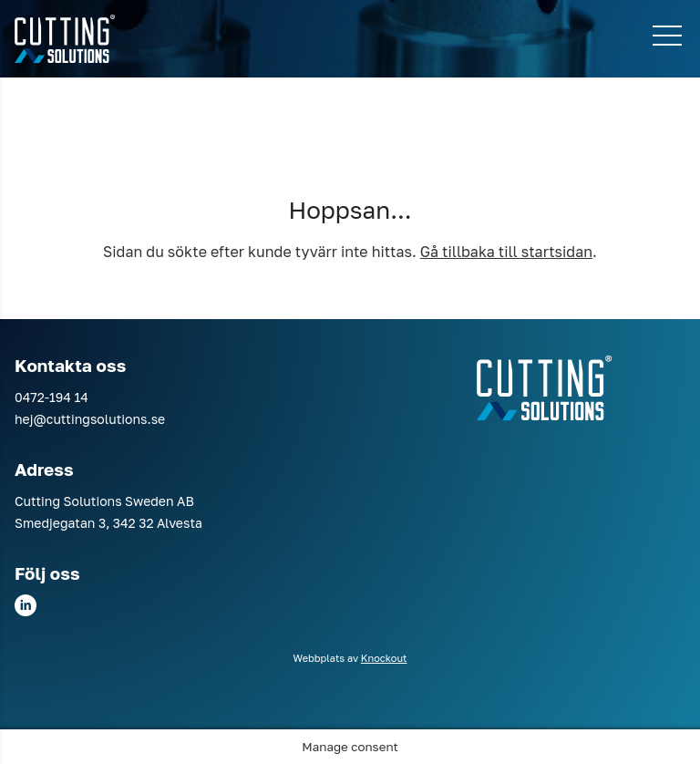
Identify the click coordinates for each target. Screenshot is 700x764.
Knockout (384, 658)
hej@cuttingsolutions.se (90, 419)
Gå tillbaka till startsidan (506, 252)
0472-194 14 (51, 397)
